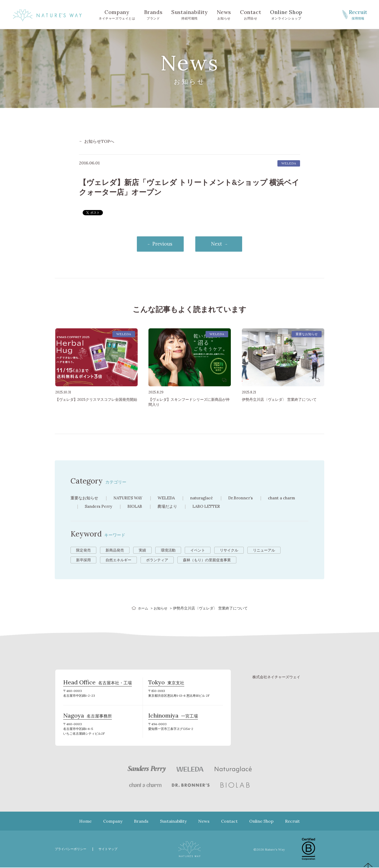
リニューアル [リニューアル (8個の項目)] (264, 551)
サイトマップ (111, 849)
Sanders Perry (99, 507)
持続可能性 (189, 14)
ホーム (142, 609)
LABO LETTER (210, 507)
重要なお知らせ (85, 498)
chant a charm (290, 498)
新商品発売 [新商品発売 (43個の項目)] (115, 551)
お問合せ (251, 14)
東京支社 (166, 684)
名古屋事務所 (88, 718)
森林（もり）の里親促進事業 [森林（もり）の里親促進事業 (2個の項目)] (207, 560)
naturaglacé (207, 498)
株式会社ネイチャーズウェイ (276, 677)
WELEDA (171, 498)
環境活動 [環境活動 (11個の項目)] (168, 551)
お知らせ (224, 14)
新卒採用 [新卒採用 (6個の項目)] (83, 560)
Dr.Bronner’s (248, 498)
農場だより (170, 507)
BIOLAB (137, 507)
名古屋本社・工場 (98, 684)
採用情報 (358, 14)
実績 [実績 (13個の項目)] (142, 551)
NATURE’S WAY (131, 498)
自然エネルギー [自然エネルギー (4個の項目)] (118, 560)
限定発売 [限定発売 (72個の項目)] (83, 551)
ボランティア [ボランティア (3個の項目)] (157, 560)
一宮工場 (173, 718)
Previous (159, 244)
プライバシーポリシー (72, 849)
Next (220, 244)
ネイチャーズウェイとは (117, 14)
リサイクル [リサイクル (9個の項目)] (229, 551)
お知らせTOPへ (99, 141)
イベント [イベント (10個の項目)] (198, 551)
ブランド (153, 14)
